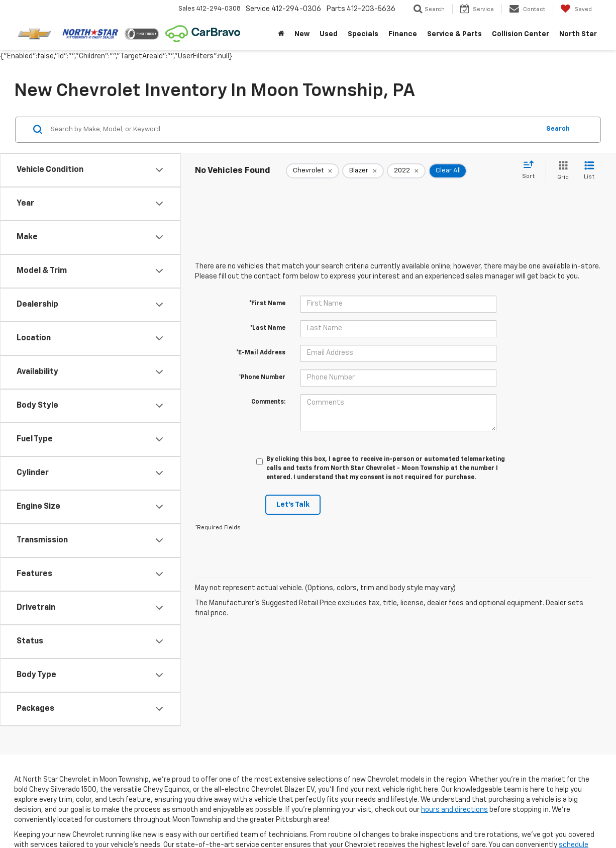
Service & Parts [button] (454, 34)
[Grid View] (561, 171)
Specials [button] (363, 34)
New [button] (302, 34)
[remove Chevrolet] (313, 171)
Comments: (268, 402)
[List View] (589, 171)
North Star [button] (578, 34)
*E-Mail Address (261, 353)
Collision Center (521, 34)
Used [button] (329, 34)
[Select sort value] (531, 170)
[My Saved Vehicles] (576, 9)
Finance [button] (403, 34)
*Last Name (268, 328)
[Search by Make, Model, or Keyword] (294, 130)
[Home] (281, 34)
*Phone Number (262, 378)
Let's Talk (293, 505)
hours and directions (454, 810)
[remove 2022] (406, 171)
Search (558, 129)
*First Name (267, 304)
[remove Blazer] (363, 171)
